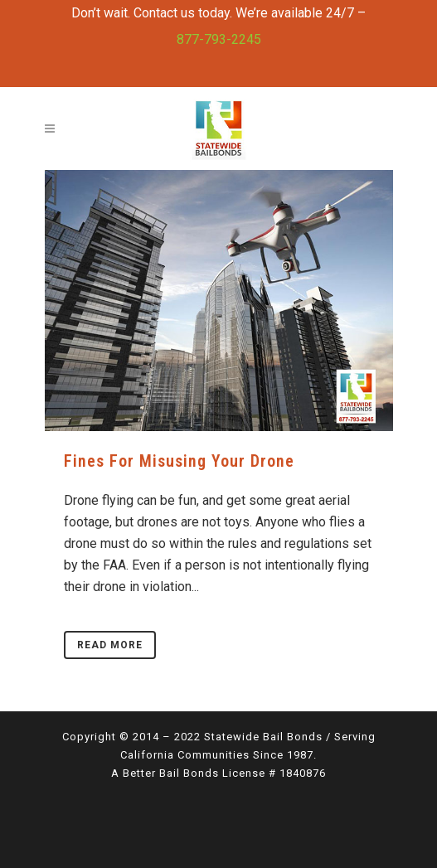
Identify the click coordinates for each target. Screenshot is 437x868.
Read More (110, 645)
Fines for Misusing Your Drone (179, 461)
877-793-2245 (219, 39)
